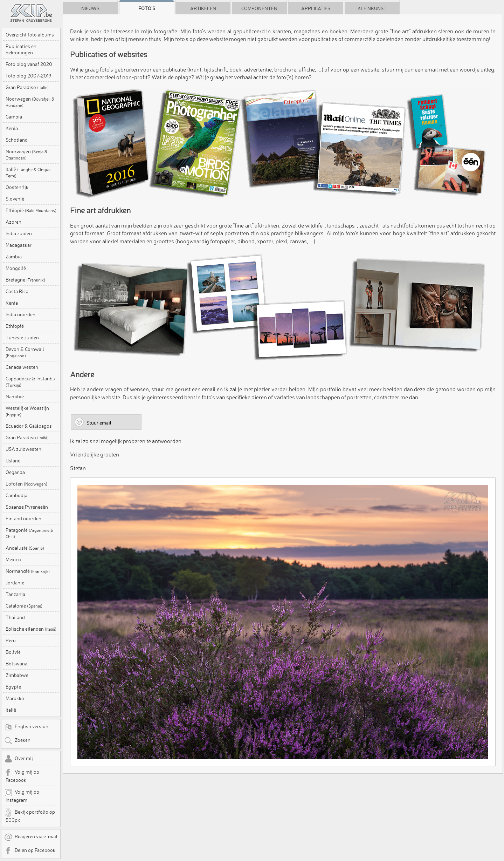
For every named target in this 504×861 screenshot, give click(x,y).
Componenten (259, 8)
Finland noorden (23, 518)
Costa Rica (17, 291)
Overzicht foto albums (30, 35)
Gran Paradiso (27, 87)
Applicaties (316, 8)
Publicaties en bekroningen (21, 49)
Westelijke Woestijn (27, 411)
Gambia (14, 117)
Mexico (13, 560)
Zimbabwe (17, 675)
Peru (11, 640)
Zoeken (17, 741)
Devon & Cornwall (25, 352)
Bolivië (13, 652)
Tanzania (15, 594)
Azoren (13, 222)
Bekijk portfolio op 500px (30, 816)
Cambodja (16, 495)
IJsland (13, 461)
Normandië (28, 571)
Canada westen (22, 367)
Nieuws (90, 8)
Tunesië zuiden (22, 338)
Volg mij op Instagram (22, 796)
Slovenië (15, 199)
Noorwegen (30, 102)
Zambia (14, 257)
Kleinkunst (372, 8)
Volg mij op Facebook (22, 776)
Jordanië (15, 583)
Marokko (15, 698)
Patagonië (29, 533)
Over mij (19, 759)
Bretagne (25, 280)
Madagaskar (19, 245)
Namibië (15, 396)
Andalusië (25, 548)
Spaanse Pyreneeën (27, 507)
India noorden (20, 314)
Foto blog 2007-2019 (28, 76)
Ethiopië (31, 210)
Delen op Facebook (30, 851)
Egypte (13, 687)
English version (26, 727)
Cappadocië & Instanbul (31, 382)
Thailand (15, 617)
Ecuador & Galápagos (29, 426)
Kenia (12, 128)
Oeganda (15, 472)
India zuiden (19, 233)
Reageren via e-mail (31, 837)
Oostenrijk (17, 187)
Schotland (17, 140)
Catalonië (24, 606)
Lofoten (26, 484)
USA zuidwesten (23, 449)
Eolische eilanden (31, 629)
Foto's (147, 8)
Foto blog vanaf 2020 (29, 64)
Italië (28, 172)
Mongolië (16, 268)
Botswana (16, 664)
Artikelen (203, 8)
